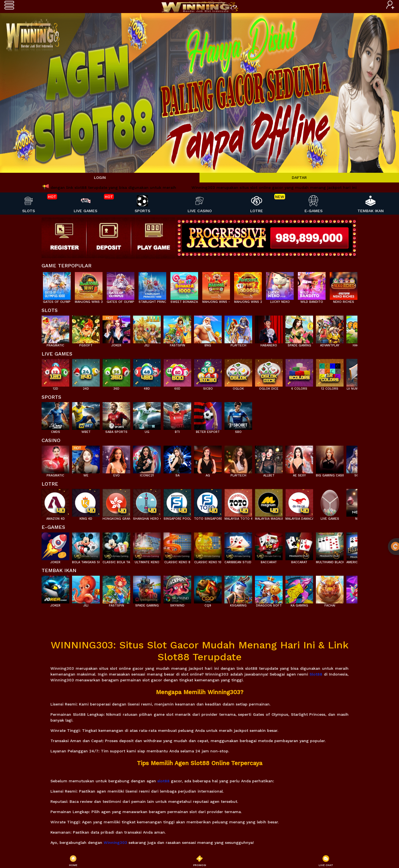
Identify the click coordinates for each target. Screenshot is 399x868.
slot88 (163, 781)
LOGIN (100, 177)
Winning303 (115, 842)
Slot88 (316, 674)
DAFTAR (299, 177)
